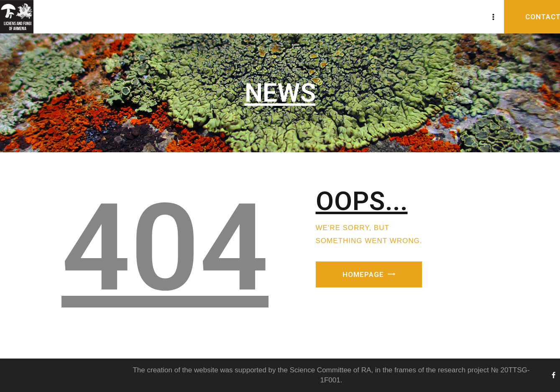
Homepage (363, 274)
